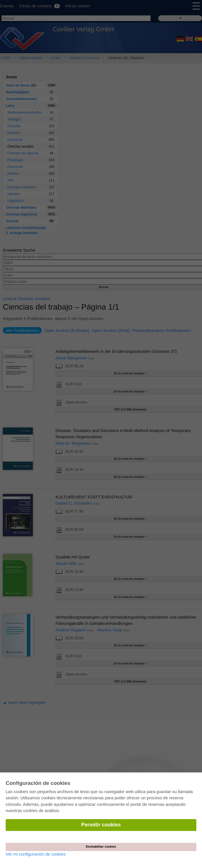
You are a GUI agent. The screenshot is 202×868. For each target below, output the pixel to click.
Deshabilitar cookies (101, 847)
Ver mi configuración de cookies (36, 854)
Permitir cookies (101, 825)
